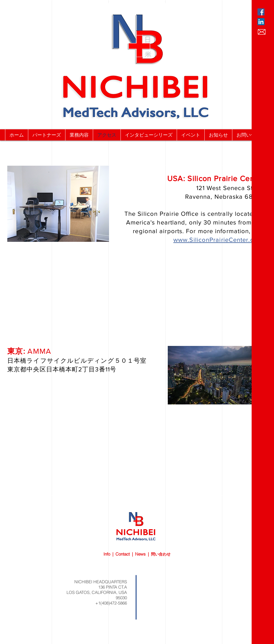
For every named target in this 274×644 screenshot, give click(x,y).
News (140, 554)
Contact (123, 554)
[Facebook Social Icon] (261, 12)
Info (107, 554)
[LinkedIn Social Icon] (261, 22)
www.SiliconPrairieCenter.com (218, 240)
